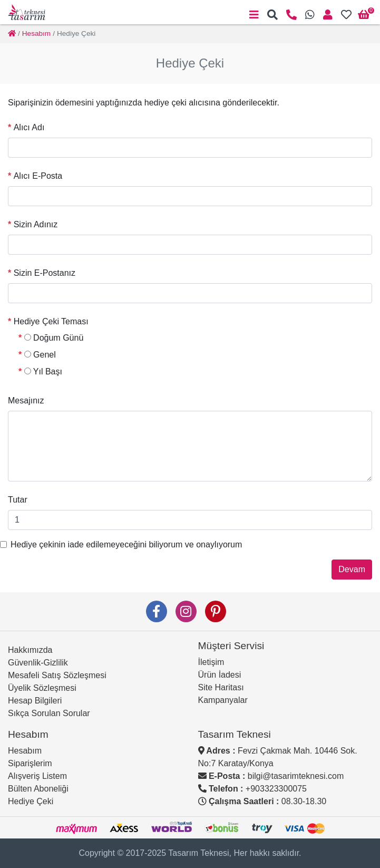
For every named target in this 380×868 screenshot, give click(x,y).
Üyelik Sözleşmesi (42, 688)
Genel (40, 355)
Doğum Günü (54, 338)
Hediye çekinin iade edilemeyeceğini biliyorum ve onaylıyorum (126, 544)
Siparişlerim (30, 763)
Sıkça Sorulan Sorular (49, 713)
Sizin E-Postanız (45, 273)
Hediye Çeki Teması (51, 321)
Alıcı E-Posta (38, 176)
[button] (272, 15)
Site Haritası (221, 687)
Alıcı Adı (29, 127)
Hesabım (25, 751)
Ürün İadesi (220, 675)
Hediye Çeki (31, 801)
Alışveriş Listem (37, 776)
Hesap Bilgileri (35, 701)
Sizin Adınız (36, 224)
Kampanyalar (223, 700)
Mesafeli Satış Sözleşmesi (57, 675)
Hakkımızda (30, 650)
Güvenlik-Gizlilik (38, 663)
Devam (352, 569)
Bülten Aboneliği (38, 789)
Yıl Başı (43, 372)
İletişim (211, 662)
